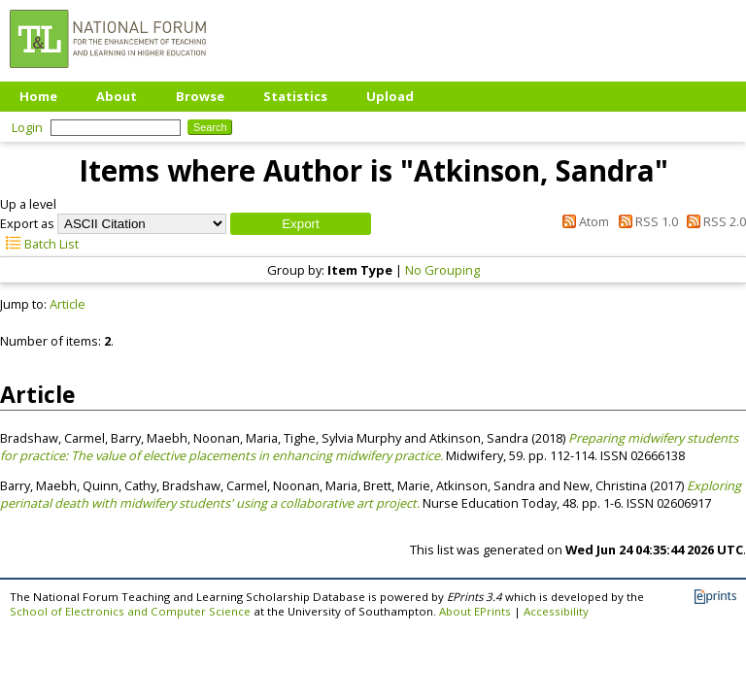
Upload (390, 96)
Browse (200, 96)
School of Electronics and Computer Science (130, 611)
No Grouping (442, 270)
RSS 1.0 (644, 221)
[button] (301, 224)
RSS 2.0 (713, 221)
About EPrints (475, 611)
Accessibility (556, 611)
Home (38, 96)
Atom (583, 221)
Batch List (39, 244)
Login (27, 127)
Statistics (295, 96)
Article (68, 304)
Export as (27, 223)
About (117, 96)
